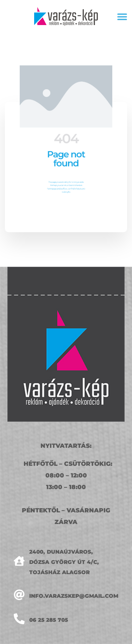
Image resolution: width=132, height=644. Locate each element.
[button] (122, 16)
